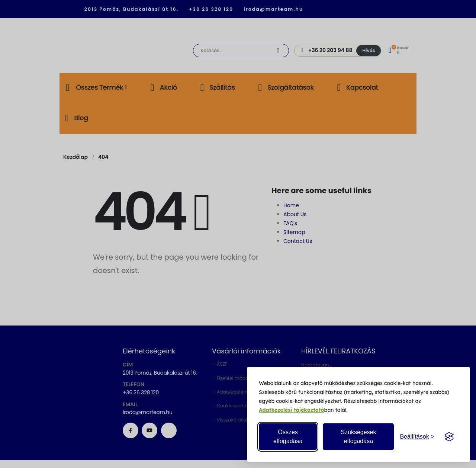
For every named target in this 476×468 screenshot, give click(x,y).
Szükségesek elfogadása (358, 437)
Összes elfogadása (288, 437)
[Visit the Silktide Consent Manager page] (449, 437)
